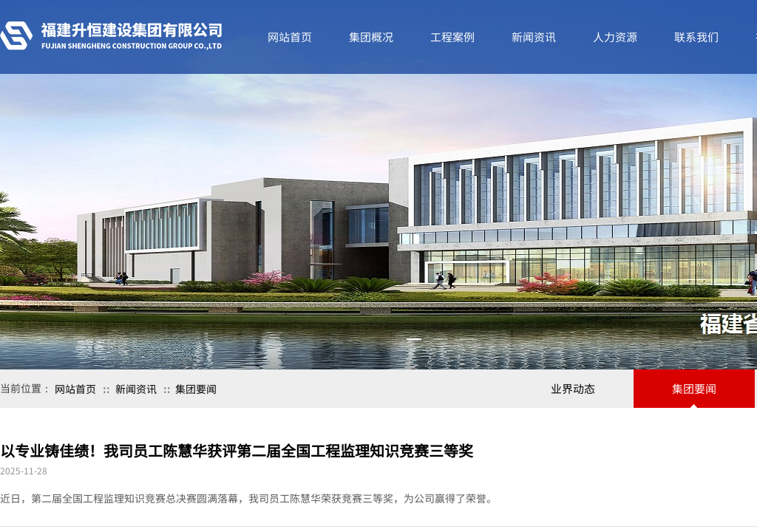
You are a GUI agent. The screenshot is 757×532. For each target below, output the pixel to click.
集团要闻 (196, 389)
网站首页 (75, 389)
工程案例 (452, 37)
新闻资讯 (136, 389)
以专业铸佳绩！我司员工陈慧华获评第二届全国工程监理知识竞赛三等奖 (237, 451)
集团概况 (371, 37)
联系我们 (696, 37)
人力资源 (615, 37)
